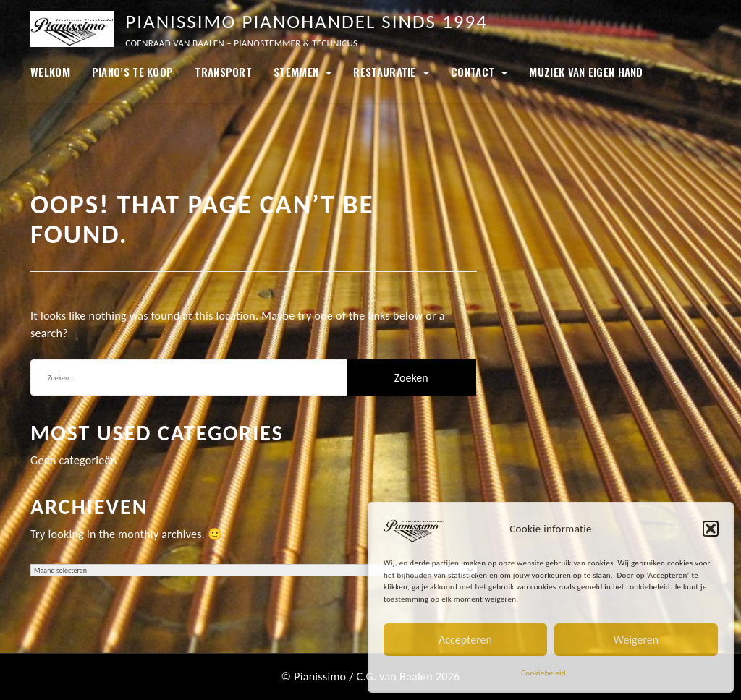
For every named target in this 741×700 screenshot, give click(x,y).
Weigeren (636, 640)
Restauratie (384, 72)
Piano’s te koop (133, 72)
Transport (223, 72)
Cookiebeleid (543, 673)
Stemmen (296, 72)
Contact (473, 72)
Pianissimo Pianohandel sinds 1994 (306, 21)
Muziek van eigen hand (586, 72)
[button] (711, 529)
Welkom (50, 72)
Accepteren (465, 640)
